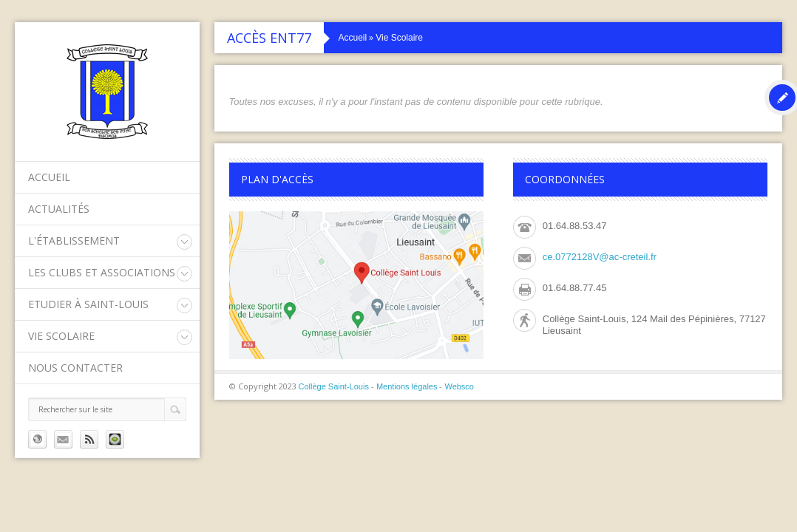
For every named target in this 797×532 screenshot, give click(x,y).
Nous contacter (75, 368)
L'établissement (74, 241)
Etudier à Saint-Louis (88, 304)
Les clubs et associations (102, 272)
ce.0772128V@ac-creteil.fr (600, 257)
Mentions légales (407, 386)
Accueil (49, 177)
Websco (459, 386)
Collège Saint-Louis (334, 386)
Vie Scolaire (61, 336)
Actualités (59, 209)
